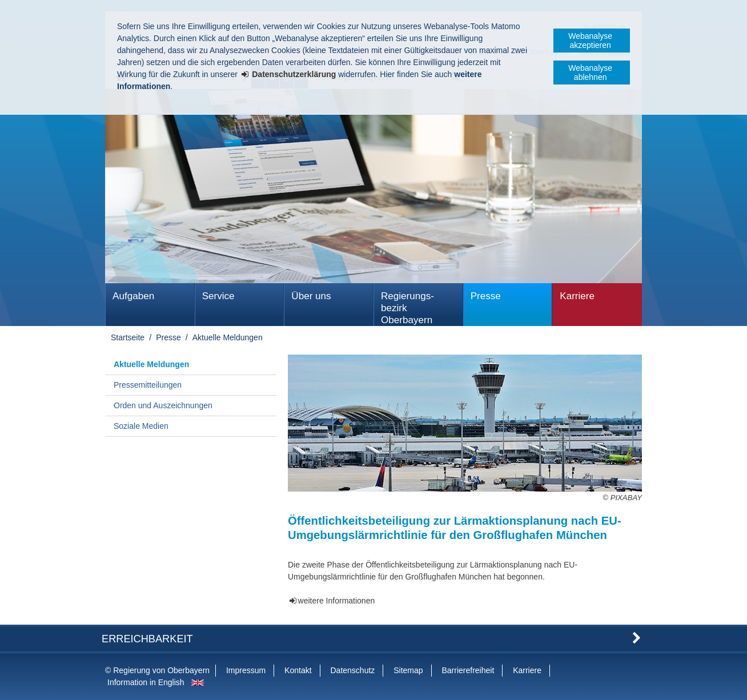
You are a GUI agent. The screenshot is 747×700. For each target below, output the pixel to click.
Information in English (146, 682)
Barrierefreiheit (468, 670)
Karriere (577, 296)
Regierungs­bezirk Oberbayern (407, 308)
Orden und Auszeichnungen (163, 405)
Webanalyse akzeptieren (590, 41)
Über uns (311, 296)
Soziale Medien (141, 426)
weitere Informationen (337, 601)
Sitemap (408, 670)
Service (218, 296)
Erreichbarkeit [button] (147, 639)
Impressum (246, 670)
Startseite (128, 337)
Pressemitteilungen (148, 385)
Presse (486, 296)
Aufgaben (133, 296)
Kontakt (298, 670)
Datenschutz (352, 670)
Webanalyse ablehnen (590, 73)
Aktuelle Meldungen (228, 337)
